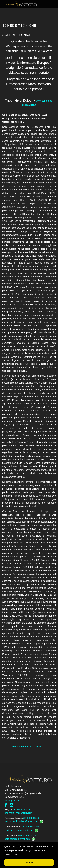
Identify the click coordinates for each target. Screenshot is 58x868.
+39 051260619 (22, 809)
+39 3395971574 (27, 835)
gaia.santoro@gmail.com (17, 839)
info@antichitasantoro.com (18, 813)
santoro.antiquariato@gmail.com (21, 821)
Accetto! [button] (29, 862)
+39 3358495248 (30, 827)
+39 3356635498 (31, 818)
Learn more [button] (11, 854)
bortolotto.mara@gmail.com (19, 830)
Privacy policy (12, 800)
